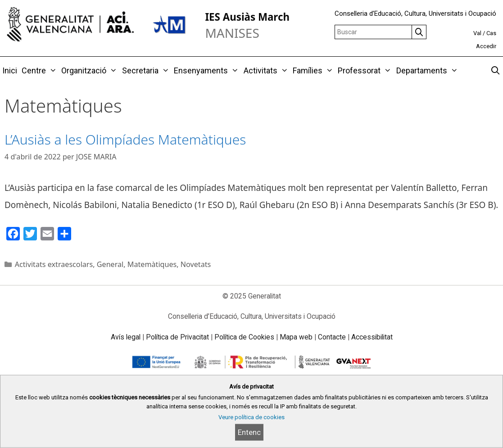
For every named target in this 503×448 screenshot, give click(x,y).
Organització (90, 71)
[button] (52, 71)
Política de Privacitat (177, 337)
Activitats (267, 71)
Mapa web (296, 337)
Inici (10, 70)
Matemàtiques (152, 264)
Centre (40, 71)
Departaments (428, 71)
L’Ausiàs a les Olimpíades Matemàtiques (125, 139)
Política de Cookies (244, 337)
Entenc (249, 432)
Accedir (486, 46)
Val (477, 33)
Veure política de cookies (251, 417)
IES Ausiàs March (247, 17)
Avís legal (126, 337)
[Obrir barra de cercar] (496, 71)
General (110, 264)
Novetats (196, 264)
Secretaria (147, 71)
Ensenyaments (207, 71)
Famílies (314, 71)
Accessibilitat (372, 337)
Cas (491, 33)
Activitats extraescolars (54, 264)
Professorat (366, 71)
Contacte (332, 337)
